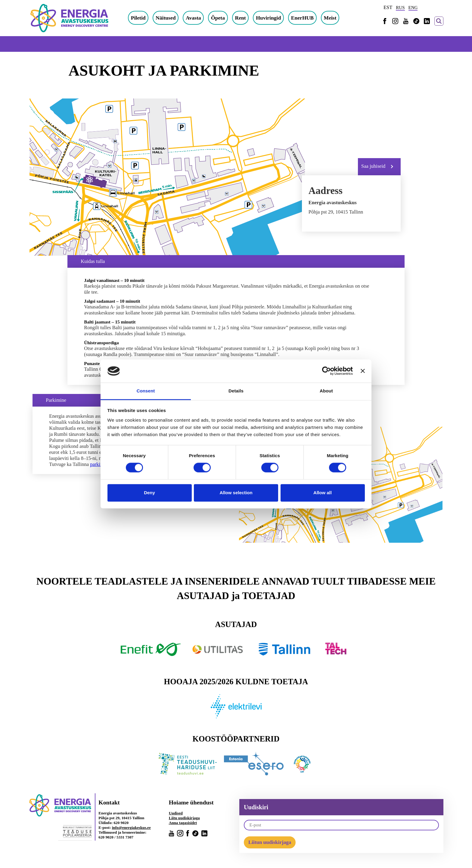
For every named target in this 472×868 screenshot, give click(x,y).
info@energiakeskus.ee (131, 827)
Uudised (176, 813)
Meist (330, 18)
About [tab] (326, 391)
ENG (413, 8)
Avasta (193, 18)
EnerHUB (302, 18)
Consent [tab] (146, 391)
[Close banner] (363, 371)
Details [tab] (236, 391)
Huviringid (268, 18)
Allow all (323, 493)
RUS (400, 8)
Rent (240, 18)
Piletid (138, 18)
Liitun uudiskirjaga (270, 842)
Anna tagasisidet (183, 823)
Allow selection (236, 493)
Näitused (166, 18)
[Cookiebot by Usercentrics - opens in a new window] (326, 371)
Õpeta (218, 18)
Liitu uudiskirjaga (184, 818)
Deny (149, 493)
